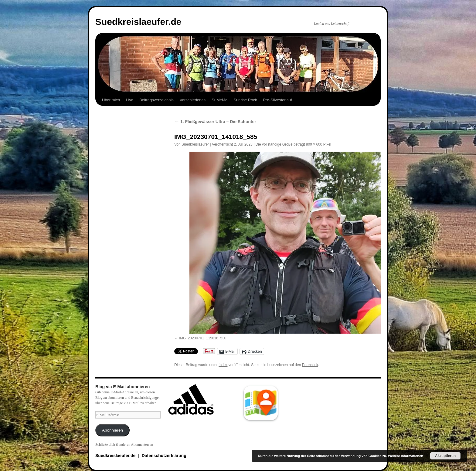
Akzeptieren (445, 456)
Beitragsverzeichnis (156, 100)
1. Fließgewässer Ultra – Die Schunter (215, 122)
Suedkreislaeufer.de (138, 22)
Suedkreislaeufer (195, 144)
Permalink (310, 365)
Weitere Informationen (406, 456)
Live (130, 100)
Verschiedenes (193, 100)
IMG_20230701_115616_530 (202, 338)
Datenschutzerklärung (164, 456)
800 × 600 (314, 144)
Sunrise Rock (245, 100)
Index (223, 365)
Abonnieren (112, 430)
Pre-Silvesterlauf (277, 100)
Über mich (111, 100)
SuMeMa (219, 100)
